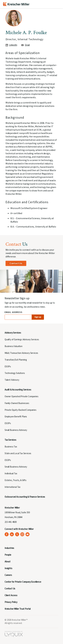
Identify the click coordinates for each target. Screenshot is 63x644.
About (8, 562)
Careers (8, 575)
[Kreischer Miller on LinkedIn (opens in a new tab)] (12, 534)
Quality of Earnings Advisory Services (22, 340)
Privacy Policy (11, 602)
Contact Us (16, 263)
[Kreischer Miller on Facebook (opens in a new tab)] (7, 534)
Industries (9, 548)
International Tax (13, 487)
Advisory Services (13, 333)
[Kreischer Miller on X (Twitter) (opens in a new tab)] (17, 534)
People (8, 555)
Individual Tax (11, 474)
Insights (8, 568)
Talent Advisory (12, 380)
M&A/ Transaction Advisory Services (21, 353)
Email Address (14, 312)
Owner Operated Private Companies (22, 397)
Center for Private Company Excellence (23, 582)
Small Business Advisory (16, 430)
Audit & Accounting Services (18, 390)
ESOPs (8, 367)
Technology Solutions (15, 373)
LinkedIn (13, 45)
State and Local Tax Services (18, 453)
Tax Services (10, 440)
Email (27, 45)
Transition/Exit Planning (16, 360)
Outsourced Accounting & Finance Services (25, 497)
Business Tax (11, 447)
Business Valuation (14, 346)
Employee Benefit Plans (16, 417)
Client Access (11, 595)
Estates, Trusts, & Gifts (16, 480)
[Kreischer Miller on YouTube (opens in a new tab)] (28, 534)
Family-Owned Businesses (17, 403)
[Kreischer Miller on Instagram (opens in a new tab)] (22, 534)
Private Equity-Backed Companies (21, 410)
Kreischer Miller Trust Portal (18, 609)
